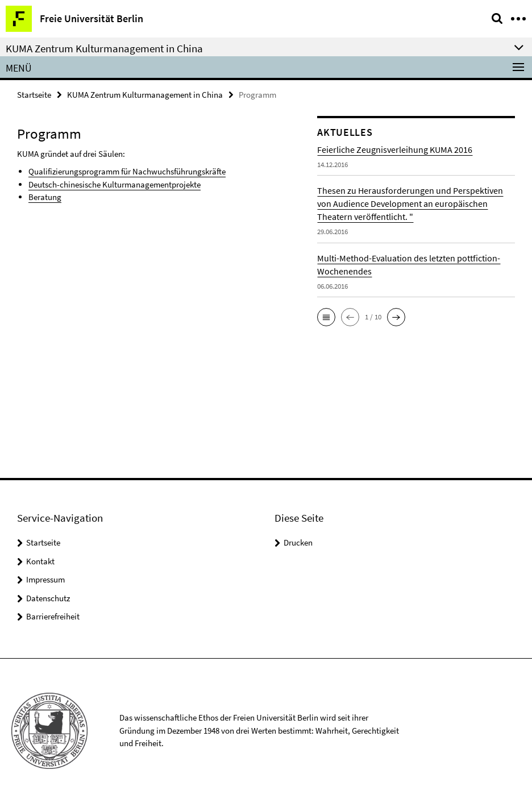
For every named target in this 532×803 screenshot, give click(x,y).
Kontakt (40, 561)
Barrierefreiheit (53, 616)
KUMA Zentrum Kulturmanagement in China (145, 95)
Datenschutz (48, 598)
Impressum (45, 579)
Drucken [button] (298, 542)
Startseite (34, 95)
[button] (326, 317)
